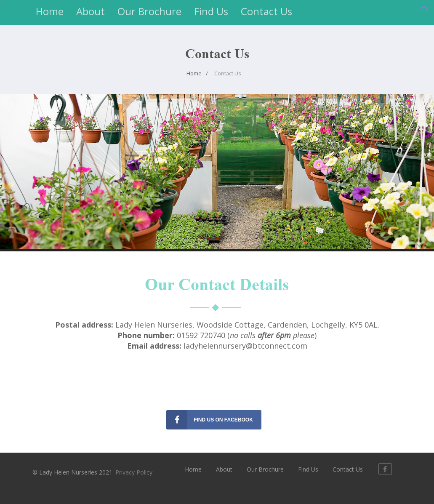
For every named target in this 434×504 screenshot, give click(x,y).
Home (50, 11)
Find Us (211, 11)
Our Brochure (149, 11)
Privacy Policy (134, 472)
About (91, 11)
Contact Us (266, 11)
